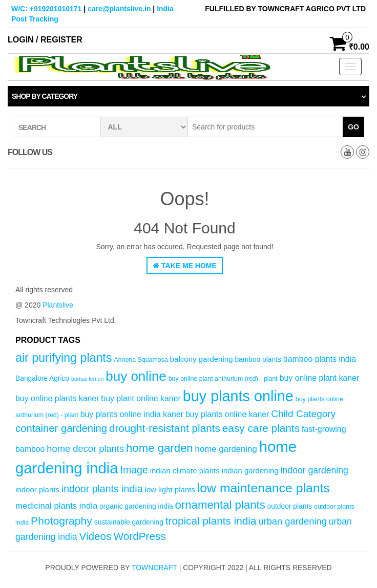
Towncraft (154, 568)
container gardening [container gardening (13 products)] (61, 428)
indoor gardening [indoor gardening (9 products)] (315, 470)
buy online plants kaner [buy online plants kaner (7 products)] (57, 398)
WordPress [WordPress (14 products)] (139, 536)
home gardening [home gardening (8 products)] (226, 449)
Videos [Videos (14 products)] (95, 536)
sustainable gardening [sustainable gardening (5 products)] (129, 522)
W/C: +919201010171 (46, 9)
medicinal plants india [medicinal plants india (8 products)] (56, 506)
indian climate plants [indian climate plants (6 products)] (185, 471)
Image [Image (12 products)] (134, 470)
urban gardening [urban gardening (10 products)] (292, 521)
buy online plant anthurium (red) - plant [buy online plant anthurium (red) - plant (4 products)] (223, 379)
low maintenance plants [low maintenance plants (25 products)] (264, 488)
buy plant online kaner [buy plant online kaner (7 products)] (141, 398)
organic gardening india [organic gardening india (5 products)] (136, 506)
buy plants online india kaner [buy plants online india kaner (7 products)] (132, 414)
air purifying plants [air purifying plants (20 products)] (64, 358)
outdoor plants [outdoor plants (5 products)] (290, 506)
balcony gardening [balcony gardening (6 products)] (202, 359)
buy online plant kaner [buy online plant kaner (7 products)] (320, 378)
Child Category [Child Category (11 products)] (303, 414)
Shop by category (45, 96)
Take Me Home (185, 266)
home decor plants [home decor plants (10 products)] (85, 449)
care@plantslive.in (119, 9)
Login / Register (45, 40)
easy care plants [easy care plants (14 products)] (261, 428)
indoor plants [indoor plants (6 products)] (37, 489)
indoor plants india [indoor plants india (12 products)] (102, 489)
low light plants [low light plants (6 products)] (170, 489)
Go (353, 127)
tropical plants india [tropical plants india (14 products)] (211, 521)
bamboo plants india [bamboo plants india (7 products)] (320, 359)
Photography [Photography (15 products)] (61, 521)
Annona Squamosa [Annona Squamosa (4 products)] (141, 360)
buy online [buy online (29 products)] (136, 376)
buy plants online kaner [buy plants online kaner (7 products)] (227, 414)
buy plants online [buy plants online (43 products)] (238, 396)
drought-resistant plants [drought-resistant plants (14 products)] (165, 428)
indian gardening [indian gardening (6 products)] (250, 471)
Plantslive (58, 305)
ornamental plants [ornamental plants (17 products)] (220, 505)
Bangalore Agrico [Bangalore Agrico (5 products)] (42, 378)
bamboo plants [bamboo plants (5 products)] (258, 360)
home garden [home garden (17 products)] (160, 448)
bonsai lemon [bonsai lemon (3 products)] (87, 379)
